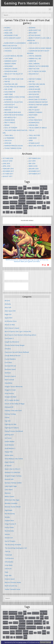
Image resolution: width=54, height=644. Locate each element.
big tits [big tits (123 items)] (44, 187)
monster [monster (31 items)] (6, 207)
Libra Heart (33, 107)
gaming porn (34, 87)
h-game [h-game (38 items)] (6, 202)
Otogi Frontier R (35, 120)
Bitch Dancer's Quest (13, 38)
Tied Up (31, 130)
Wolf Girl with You (36, 146)
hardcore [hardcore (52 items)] (14, 202)
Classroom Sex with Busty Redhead (17, 352)
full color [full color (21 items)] (16, 197)
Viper (31, 141)
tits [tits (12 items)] (14, 212)
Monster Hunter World (14, 115)
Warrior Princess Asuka (13, 146)
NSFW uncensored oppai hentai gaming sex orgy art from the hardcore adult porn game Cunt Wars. (27, 261)
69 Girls (7, 28)
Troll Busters (34, 135)
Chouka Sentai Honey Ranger (40, 48)
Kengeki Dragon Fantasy (38, 102)
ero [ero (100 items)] (42, 192)
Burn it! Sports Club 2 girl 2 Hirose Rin (18, 331)
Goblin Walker (34, 89)
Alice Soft (8, 30)
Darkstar (32, 61)
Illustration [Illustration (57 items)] (31, 202)
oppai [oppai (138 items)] (19, 207)
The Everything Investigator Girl (16, 548)
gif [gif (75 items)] (44, 197)
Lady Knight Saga (11, 107)
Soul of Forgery (11, 128)
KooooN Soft (10, 105)
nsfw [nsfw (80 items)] (12, 207)
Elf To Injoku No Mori (37, 71)
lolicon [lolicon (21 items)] (48, 202)
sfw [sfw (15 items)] (4, 212)
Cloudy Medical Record (13, 56)
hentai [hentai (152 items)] (22, 202)
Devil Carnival (34, 64)
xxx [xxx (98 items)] (25, 212)
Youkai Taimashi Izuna (13, 148)
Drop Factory (34, 69)
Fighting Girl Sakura (37, 84)
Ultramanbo (9, 138)
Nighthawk (33, 115)
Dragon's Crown (11, 69)
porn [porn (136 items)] (26, 207)
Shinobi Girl (33, 125)
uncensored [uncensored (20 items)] (19, 212)
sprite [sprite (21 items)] (8, 212)
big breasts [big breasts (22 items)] (36, 188)
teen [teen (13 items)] (11, 212)
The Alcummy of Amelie (38, 128)
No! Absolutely (10, 117)
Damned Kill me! (35, 58)
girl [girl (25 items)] (48, 197)
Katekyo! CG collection (13, 102)
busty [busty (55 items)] (12, 192)
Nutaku (32, 117)
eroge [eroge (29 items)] (46, 192)
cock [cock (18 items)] (26, 193)
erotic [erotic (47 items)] (5, 197)
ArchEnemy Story (11, 35)
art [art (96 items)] (25, 188)
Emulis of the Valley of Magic (15, 404)
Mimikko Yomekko (35, 112)
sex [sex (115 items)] (44, 207)
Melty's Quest (34, 110)
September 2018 (35, 158)
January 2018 (34, 169)
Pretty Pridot (10, 123)
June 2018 (6, 163)
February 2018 (8, 169)
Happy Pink (8, 94)
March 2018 (33, 166)
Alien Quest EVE (35, 30)
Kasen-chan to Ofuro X (38, 99)
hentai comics (22, 642)
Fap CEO (32, 81)
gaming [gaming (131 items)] (38, 197)
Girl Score (8, 89)
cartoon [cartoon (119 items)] (20, 192)
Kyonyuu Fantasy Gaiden (38, 105)
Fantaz (7, 81)
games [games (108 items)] (30, 197)
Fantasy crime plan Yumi (14, 79)
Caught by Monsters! (13, 48)
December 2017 (8, 171)
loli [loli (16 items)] (45, 203)
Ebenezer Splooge (46, 642)
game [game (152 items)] (22, 197)
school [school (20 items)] (39, 207)
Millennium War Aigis (13, 112)
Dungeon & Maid (11, 71)
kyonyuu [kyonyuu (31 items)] (40, 202)
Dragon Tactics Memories (39, 66)
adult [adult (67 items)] (5, 188)
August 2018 (7, 161)
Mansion (8, 110)
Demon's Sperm (10, 64)
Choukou (8, 51)
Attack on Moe (35, 35)
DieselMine (8, 66)
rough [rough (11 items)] (35, 208)
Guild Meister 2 (35, 92)
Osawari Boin (9, 120)
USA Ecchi (8, 141)
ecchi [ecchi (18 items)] (38, 193)
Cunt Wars (9, 58)
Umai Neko (33, 138)
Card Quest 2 (34, 43)
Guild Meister (10, 92)
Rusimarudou (34, 123)
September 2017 (35, 174)
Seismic (7, 125)
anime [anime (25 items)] (20, 188)
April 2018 (6, 166)
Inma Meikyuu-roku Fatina (15, 97)
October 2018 (8, 158)
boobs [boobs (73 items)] (6, 192)
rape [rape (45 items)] (31, 207)
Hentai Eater (34, 94)
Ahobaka (32, 28)
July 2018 (32, 161)
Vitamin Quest (34, 143)
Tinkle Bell (9, 135)
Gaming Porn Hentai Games (27, 3)
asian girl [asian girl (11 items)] (29, 188)
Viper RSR (8, 143)
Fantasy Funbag (35, 79)
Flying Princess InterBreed (15, 87)
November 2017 (34, 171)
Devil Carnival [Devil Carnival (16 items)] (32, 193)
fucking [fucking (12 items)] (10, 198)
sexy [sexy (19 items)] (48, 207)
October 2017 (8, 174)
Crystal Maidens (35, 56)
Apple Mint (33, 33)
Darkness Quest (11, 61)
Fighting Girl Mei (11, 84)
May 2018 (32, 163)
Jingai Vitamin (34, 97)
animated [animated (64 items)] (13, 188)
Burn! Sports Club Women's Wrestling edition (20, 335)
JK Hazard (8, 99)
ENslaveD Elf (34, 74)
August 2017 (7, 176)
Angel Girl (8, 33)
